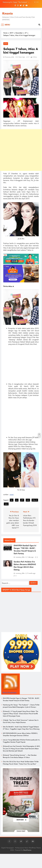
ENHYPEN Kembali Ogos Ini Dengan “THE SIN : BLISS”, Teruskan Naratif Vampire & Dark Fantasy (25, 550)
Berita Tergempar (9, 692)
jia (17, 500)
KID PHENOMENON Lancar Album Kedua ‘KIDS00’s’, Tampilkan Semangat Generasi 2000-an (20, 734)
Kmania (7, 13)
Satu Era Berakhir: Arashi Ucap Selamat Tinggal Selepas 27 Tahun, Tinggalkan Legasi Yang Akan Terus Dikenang (21, 728)
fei (12, 500)
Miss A (35, 500)
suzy (6, 504)
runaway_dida (10, 57)
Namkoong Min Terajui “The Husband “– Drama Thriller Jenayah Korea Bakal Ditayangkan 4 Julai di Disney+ (18, 2)
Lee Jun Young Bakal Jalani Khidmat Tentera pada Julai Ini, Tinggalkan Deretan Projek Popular (22, 741)
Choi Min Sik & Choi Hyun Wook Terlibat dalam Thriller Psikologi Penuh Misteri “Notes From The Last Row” (21, 763)
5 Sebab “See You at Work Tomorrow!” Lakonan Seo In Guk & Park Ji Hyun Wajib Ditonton (21, 721)
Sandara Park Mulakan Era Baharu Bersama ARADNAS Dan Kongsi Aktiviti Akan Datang (25, 566)
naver (12, 495)
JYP (22, 500)
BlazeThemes (27, 850)
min (28, 500)
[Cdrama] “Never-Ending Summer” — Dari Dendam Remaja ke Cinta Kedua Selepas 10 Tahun (20, 756)
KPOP (6, 44)
